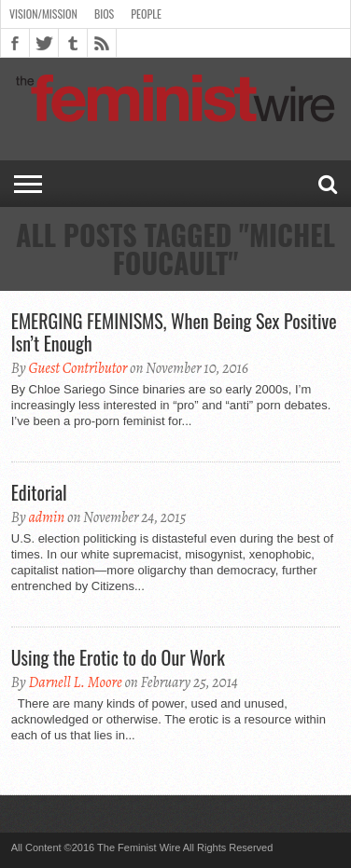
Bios (104, 14)
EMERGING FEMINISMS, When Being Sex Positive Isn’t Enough (174, 332)
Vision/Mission (43, 14)
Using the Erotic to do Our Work (118, 657)
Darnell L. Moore (75, 682)
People (146, 14)
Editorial (39, 492)
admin (46, 517)
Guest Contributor (77, 368)
